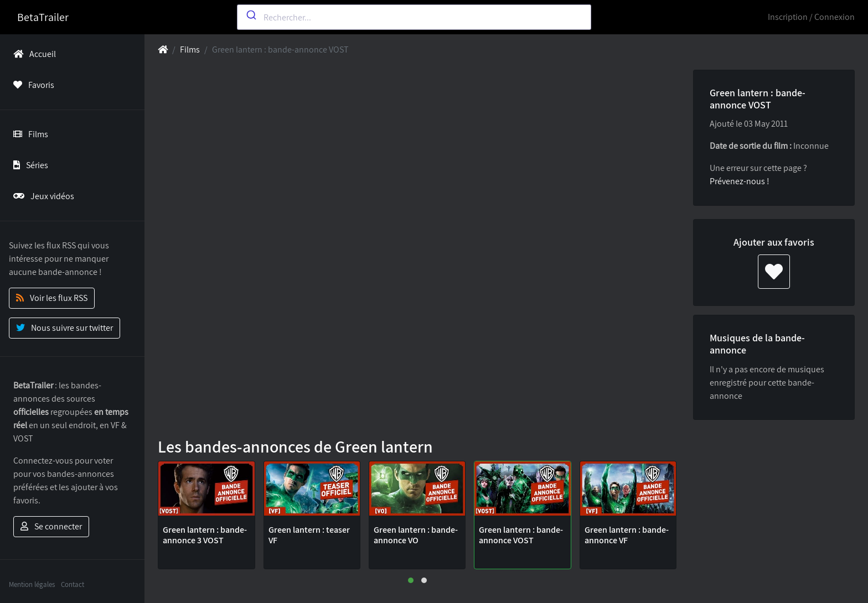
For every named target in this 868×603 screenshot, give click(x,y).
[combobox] (414, 17)
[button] (411, 580)
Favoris (32, 85)
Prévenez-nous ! (740, 181)
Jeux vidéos (42, 196)
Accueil (32, 54)
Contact (73, 584)
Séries (29, 165)
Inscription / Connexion (811, 17)
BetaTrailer (43, 17)
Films (29, 134)
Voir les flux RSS (52, 298)
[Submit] (250, 15)
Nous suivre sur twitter (64, 328)
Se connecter (51, 526)
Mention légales (32, 584)
